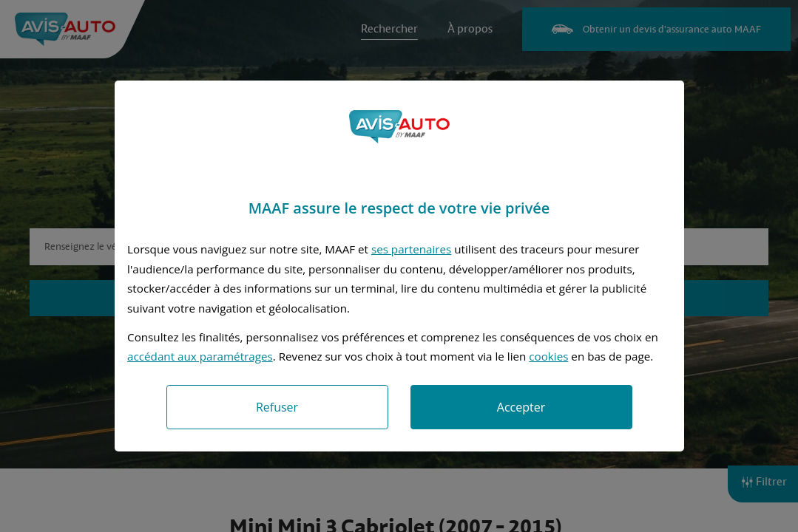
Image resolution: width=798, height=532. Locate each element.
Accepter (521, 407)
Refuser (277, 407)
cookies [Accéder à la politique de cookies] (548, 356)
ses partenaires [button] (411, 249)
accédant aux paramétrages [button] (200, 356)
